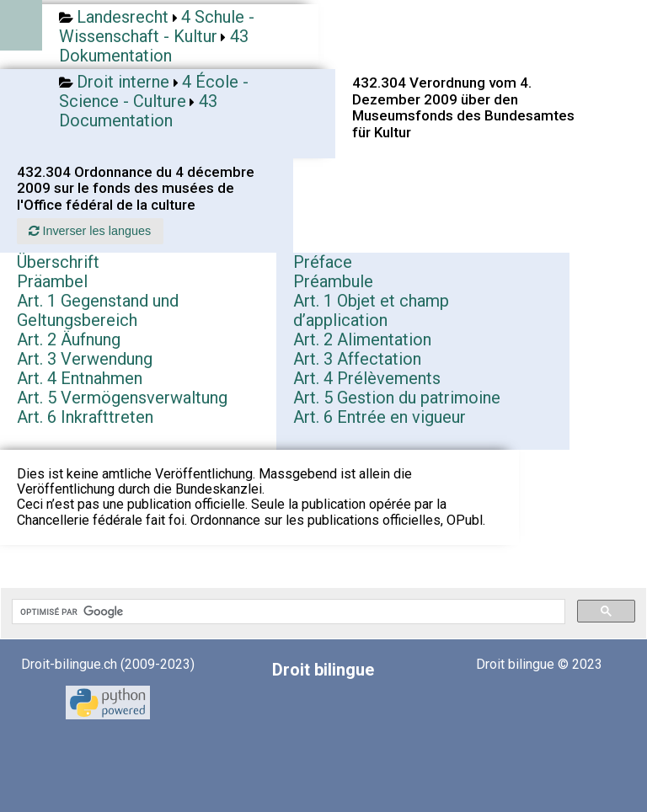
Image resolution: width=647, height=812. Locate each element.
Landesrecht (123, 17)
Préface (323, 262)
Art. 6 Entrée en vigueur (380, 417)
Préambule (333, 281)
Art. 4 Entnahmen (80, 378)
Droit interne (123, 82)
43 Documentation (138, 111)
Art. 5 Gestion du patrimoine (397, 398)
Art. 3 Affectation (357, 359)
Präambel (52, 281)
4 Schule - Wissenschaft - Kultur (157, 27)
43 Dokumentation (154, 46)
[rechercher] (287, 612)
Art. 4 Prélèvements (367, 378)
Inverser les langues (90, 231)
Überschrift (58, 262)
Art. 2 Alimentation (362, 339)
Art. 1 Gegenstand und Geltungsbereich (98, 310)
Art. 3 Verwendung (85, 359)
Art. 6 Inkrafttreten (85, 417)
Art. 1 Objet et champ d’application (371, 310)
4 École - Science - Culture (154, 91)
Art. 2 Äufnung (69, 339)
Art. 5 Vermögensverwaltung (122, 398)
